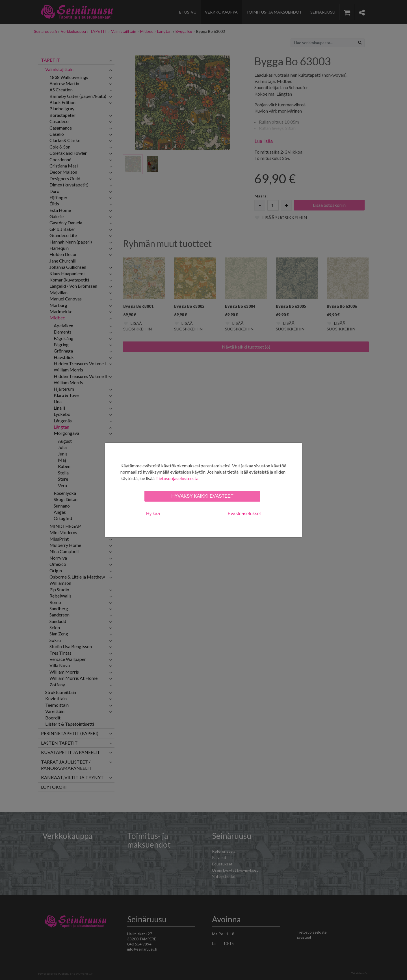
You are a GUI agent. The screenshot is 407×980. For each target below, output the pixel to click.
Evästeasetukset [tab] (244, 514)
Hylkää (153, 514)
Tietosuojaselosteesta (177, 478)
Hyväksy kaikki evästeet (202, 496)
